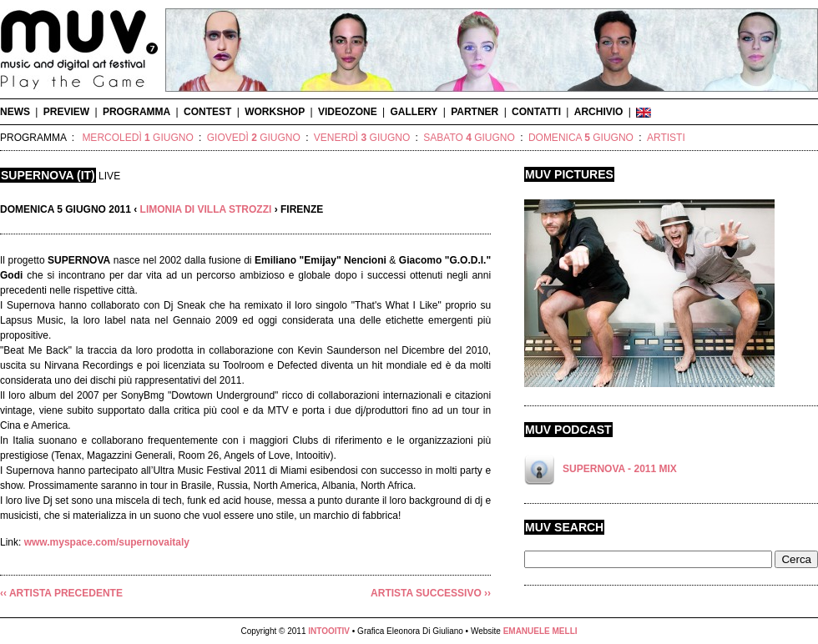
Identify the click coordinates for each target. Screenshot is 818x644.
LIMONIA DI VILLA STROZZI (206, 209)
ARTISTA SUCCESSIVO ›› (431, 593)
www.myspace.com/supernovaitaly (107, 542)
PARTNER (475, 112)
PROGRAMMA (136, 112)
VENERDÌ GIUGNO (362, 138)
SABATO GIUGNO (469, 138)
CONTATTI (536, 112)
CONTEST (207, 112)
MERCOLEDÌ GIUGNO (137, 138)
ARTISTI (666, 138)
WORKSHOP (275, 112)
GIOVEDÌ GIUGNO (254, 138)
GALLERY (414, 112)
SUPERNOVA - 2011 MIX (620, 469)
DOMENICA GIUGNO (581, 138)
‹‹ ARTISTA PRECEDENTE (61, 593)
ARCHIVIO (599, 112)
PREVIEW (66, 112)
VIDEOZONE (348, 112)
